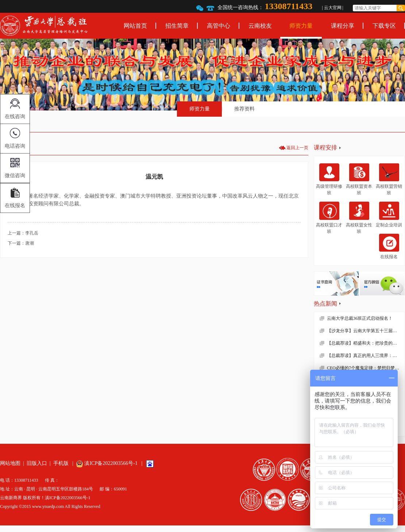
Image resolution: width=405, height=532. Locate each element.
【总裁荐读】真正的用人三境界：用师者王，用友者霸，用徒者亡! (366, 356)
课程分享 (343, 26)
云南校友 (260, 26)
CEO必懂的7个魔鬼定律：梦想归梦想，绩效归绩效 (366, 368)
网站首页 (135, 26)
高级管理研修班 (329, 179)
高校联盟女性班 (359, 218)
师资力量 (301, 26)
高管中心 (219, 26)
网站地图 (10, 463)
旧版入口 (37, 463)
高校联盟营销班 (389, 179)
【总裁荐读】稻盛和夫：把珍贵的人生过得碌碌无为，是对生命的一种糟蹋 (366, 343)
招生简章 (177, 26)
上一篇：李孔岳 (23, 233)
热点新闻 (325, 304)
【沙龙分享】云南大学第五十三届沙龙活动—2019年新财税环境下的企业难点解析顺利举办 (366, 331)
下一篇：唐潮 (21, 243)
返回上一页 (297, 148)
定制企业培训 (389, 214)
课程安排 (325, 147)
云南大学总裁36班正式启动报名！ (360, 318)
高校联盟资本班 (359, 179)
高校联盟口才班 (329, 218)
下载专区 (384, 26)
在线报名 (389, 246)
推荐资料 (244, 109)
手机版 (61, 463)
